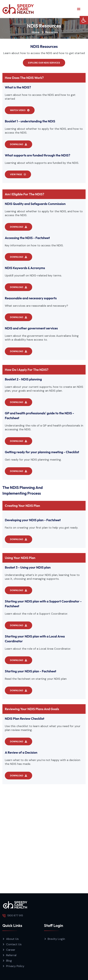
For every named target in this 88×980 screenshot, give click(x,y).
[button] (84, 20)
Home (26, 32)
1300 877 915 (15, 915)
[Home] (33, 32)
